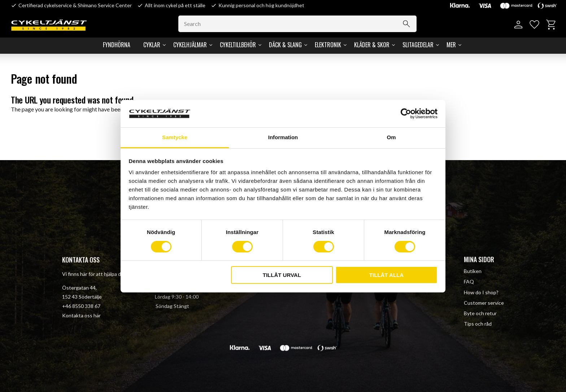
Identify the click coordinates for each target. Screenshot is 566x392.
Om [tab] (391, 137)
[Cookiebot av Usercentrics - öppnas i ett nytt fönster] (406, 114)
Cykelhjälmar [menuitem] (190, 45)
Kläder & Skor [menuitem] (372, 45)
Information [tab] (283, 137)
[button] (534, 25)
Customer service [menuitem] (484, 303)
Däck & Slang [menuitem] (285, 45)
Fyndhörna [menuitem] (117, 45)
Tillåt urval (282, 275)
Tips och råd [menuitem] (478, 324)
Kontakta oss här (81, 315)
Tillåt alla (386, 275)
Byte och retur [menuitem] (480, 313)
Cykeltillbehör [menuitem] (238, 45)
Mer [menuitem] (451, 45)
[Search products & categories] (297, 24)
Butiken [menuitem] (473, 271)
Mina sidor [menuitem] (479, 259)
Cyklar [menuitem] (152, 45)
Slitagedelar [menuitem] (418, 45)
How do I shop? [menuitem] (481, 292)
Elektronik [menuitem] (328, 45)
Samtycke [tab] (175, 137)
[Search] (406, 24)
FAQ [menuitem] (469, 281)
